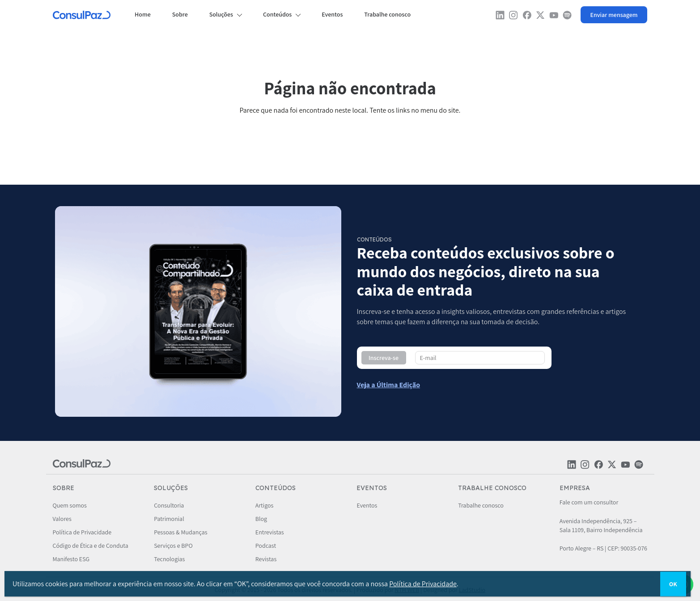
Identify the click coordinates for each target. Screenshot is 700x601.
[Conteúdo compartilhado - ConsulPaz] (389, 385)
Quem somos (70, 505)
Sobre (180, 14)
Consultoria (169, 505)
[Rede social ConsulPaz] (500, 17)
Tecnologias (169, 559)
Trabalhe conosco (387, 14)
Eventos (332, 14)
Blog (261, 519)
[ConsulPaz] (82, 16)
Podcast (266, 546)
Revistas (266, 559)
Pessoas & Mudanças (180, 532)
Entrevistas (270, 532)
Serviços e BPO (173, 546)
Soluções (221, 14)
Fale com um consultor (589, 502)
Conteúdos (277, 14)
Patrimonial (169, 519)
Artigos (265, 505)
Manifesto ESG (71, 559)
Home (143, 14)
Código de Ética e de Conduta (91, 546)
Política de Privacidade (82, 532)
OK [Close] (673, 584)
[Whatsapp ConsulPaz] (614, 15)
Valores (62, 519)
